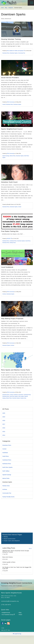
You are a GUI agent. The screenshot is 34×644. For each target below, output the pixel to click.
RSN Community (10, 102)
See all (30, 548)
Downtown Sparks (14, 53)
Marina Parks (13, 156)
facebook (2, 623)
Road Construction (10, 539)
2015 (4, 432)
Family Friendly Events (8, 497)
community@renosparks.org (10, 601)
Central (4, 104)
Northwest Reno (6, 241)
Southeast (16, 395)
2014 (4, 435)
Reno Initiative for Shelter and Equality (16, 51)
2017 (4, 424)
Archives (4, 294)
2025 (4, 413)
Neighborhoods (6, 613)
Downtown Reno (6, 53)
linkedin (5, 623)
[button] (17, 634)
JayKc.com (4, 630)
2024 (4, 417)
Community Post (22, 53)
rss (8, 623)
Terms (9, 630)
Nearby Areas (13, 243)
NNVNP (9, 239)
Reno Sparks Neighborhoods (18, 3)
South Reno (28, 241)
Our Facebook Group (8, 615)
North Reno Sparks (14, 396)
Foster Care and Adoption (12, 541)
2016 (4, 428)
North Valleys (21, 396)
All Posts (6, 409)
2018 (4, 420)
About (20, 615)
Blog (20, 613)
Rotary (6, 537)
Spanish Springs (6, 156)
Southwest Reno (13, 241)
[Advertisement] (15, 516)
